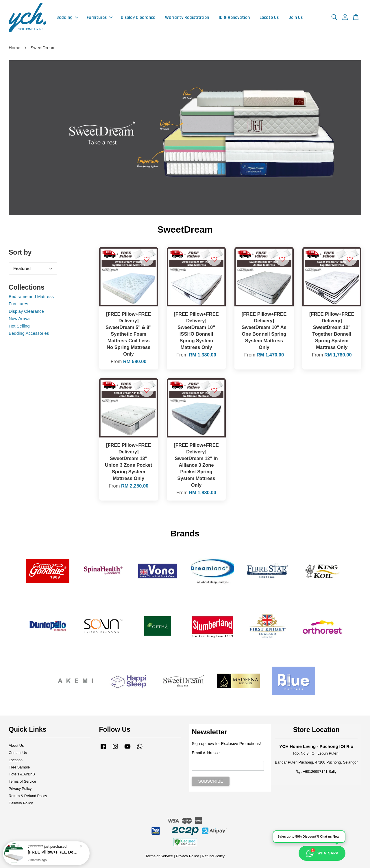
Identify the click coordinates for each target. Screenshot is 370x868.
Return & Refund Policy (28, 796)
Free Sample (19, 767)
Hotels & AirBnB (22, 774)
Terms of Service (22, 781)
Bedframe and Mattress (31, 296)
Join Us (296, 18)
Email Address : (206, 753)
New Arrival (20, 318)
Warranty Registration (187, 18)
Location (16, 760)
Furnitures (100, 18)
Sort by (20, 252)
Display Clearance (138, 18)
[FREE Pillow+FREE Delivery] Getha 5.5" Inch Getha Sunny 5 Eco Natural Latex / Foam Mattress (53, 853)
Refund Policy (213, 856)
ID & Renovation (234, 18)
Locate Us (269, 18)
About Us (16, 745)
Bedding (67, 18)
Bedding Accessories (29, 333)
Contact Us (18, 753)
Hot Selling (19, 326)
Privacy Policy (20, 789)
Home (14, 48)
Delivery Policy (21, 803)
